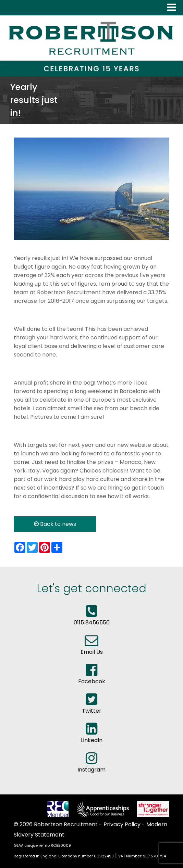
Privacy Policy (122, 824)
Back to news (55, 524)
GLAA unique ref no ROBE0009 (42, 845)
